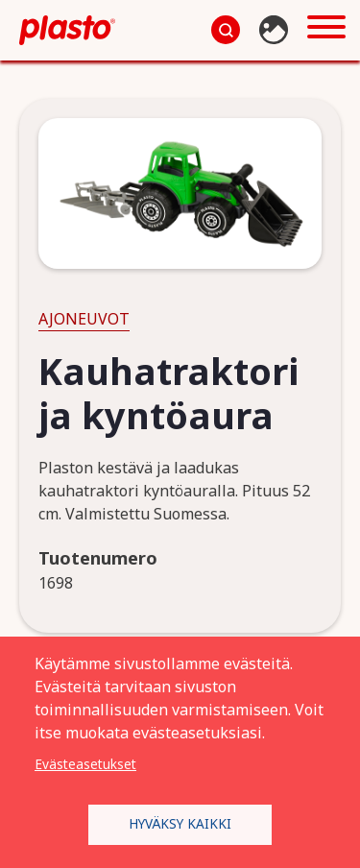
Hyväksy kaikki (180, 823)
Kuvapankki (276, 30)
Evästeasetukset (85, 764)
